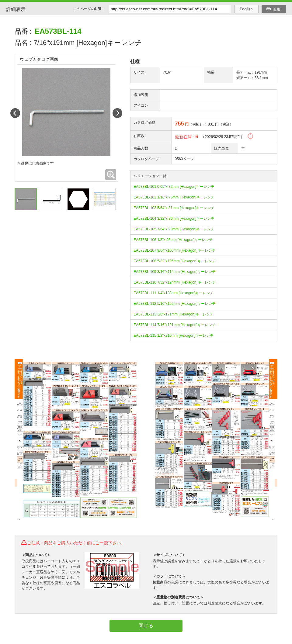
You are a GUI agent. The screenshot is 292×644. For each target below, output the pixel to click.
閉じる (146, 626)
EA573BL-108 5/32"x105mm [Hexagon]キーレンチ (175, 261)
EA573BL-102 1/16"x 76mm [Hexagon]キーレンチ (174, 197)
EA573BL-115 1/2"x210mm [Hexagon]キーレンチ (174, 336)
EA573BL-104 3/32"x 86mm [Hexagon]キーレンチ (174, 219)
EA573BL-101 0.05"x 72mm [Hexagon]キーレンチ (174, 187)
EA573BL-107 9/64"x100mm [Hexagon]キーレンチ (175, 250)
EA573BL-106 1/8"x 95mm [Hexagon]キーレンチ (173, 240)
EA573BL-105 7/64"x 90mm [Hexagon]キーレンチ (174, 229)
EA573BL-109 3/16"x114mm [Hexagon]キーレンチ (175, 272)
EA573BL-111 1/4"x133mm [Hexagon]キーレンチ (174, 293)
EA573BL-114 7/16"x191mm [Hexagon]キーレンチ (175, 325)
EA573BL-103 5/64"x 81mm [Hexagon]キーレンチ (174, 208)
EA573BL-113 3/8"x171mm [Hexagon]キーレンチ (174, 314)
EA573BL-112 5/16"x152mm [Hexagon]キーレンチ (175, 304)
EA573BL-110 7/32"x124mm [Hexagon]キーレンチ (175, 282)
